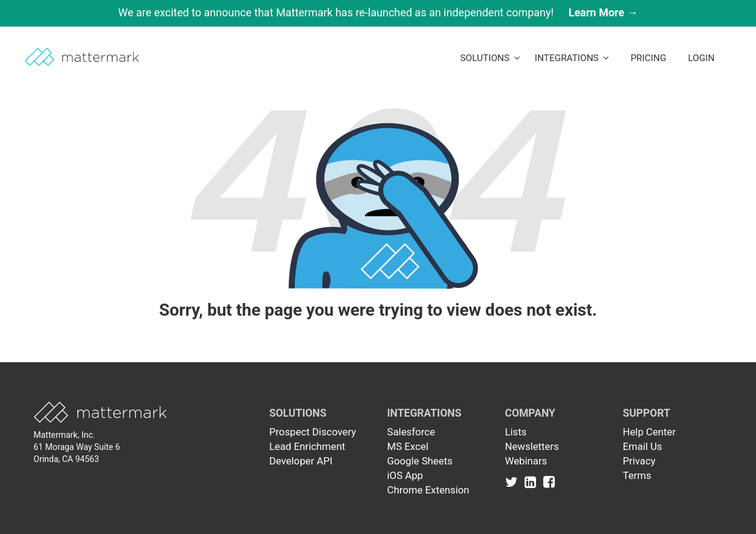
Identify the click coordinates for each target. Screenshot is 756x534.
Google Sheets (420, 461)
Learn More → (603, 12)
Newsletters (532, 446)
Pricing (648, 58)
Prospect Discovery (313, 432)
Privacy (639, 461)
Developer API (301, 461)
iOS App (405, 475)
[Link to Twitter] (514, 481)
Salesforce (411, 432)
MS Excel (408, 446)
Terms (637, 475)
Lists (516, 432)
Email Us (643, 446)
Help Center (650, 432)
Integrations (572, 58)
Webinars (526, 461)
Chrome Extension (428, 490)
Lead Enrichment (308, 446)
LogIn (701, 58)
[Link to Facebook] (549, 481)
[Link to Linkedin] (533, 481)
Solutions (490, 58)
